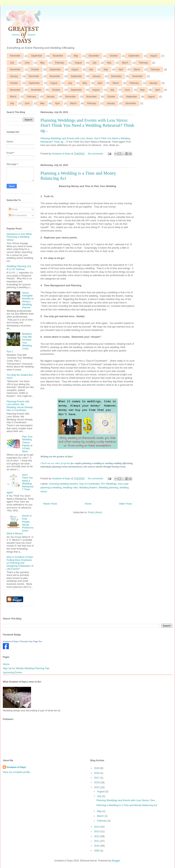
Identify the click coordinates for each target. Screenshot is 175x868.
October (114, 56)
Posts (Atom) (95, 512)
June (27, 63)
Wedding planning (108, 487)
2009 (97, 851)
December (94, 56)
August (153, 56)
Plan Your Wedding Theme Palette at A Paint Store (27, 444)
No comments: (96, 154)
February (60, 63)
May (76, 56)
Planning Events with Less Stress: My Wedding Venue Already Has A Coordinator (20, 406)
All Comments (18, 215)
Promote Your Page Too (31, 641)
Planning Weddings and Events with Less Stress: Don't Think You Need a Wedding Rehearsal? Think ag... (87, 125)
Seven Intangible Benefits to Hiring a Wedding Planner (28, 300)
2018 (97, 773)
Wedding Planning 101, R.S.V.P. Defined (19, 268)
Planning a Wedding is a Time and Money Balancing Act (127, 805)
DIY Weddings (109, 484)
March (125, 63)
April (121, 69)
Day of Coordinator (90, 484)
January (14, 76)
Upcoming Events (12, 672)
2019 (97, 768)
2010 (97, 846)
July (12, 63)
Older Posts (125, 504)
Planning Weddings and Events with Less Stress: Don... (127, 800)
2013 (97, 831)
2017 (97, 778)
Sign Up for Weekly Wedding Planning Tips (26, 668)
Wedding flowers (88, 487)
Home (88, 504)
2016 (97, 782)
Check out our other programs (55, 463)
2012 (97, 836)
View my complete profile (16, 772)
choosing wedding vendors (64, 484)
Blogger (116, 861)
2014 (97, 827)
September (37, 56)
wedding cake (70, 487)
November (15, 56)
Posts (13, 209)
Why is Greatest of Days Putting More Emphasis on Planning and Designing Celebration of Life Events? (20, 563)
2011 (97, 841)
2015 (97, 787)
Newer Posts (50, 504)
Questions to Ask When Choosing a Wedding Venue (19, 237)
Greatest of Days (11, 641)
